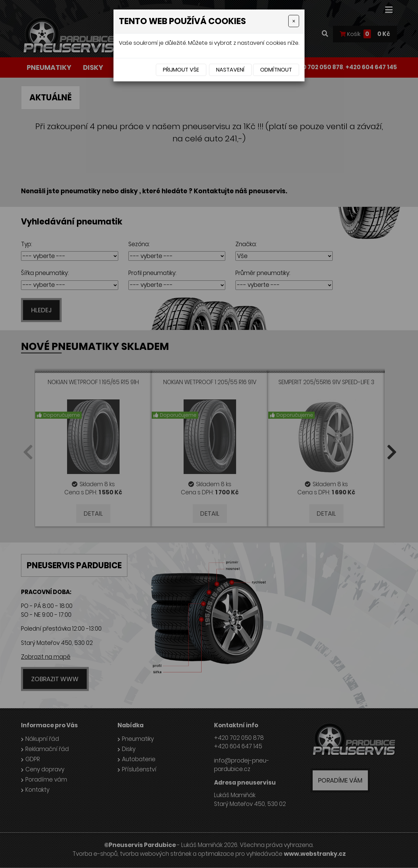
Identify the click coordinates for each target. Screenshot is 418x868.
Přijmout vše (181, 70)
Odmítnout (276, 70)
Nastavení (230, 70)
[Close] (294, 21)
